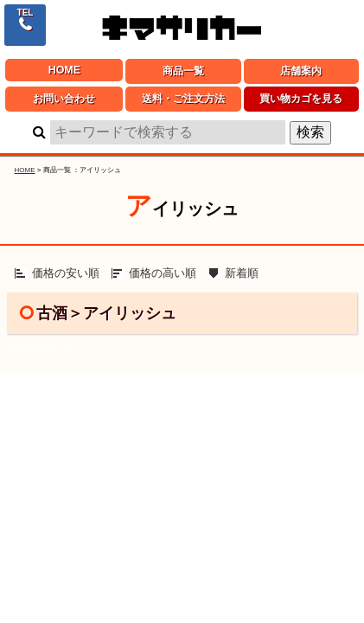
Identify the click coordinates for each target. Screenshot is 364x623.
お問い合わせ (64, 99)
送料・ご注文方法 (183, 99)
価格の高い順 (163, 273)
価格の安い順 (66, 273)
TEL (26, 13)
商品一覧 (183, 71)
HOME (64, 70)
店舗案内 (301, 71)
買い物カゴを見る (301, 99)
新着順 (242, 273)
